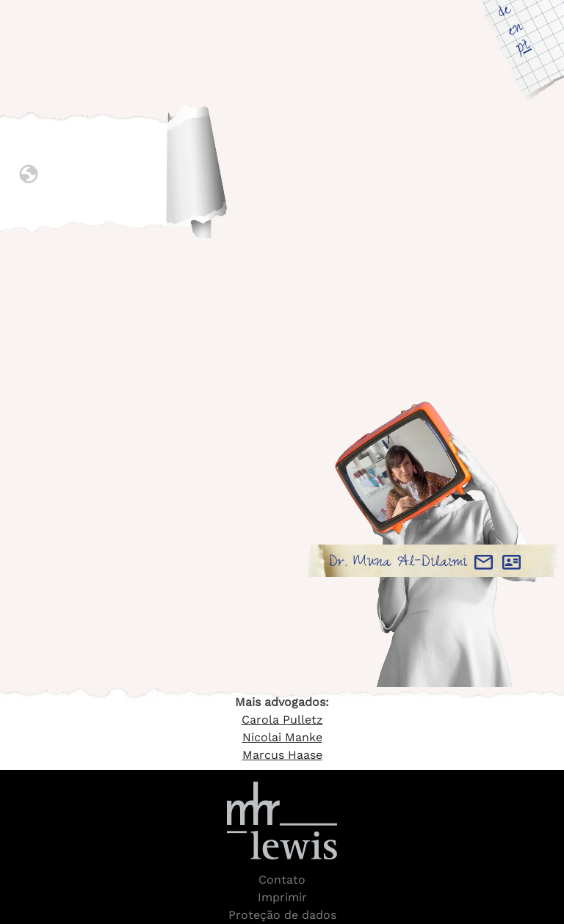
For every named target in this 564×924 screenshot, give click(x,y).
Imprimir (282, 897)
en (516, 30)
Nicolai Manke (282, 737)
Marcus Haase (282, 755)
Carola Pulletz (282, 720)
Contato (282, 880)
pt (524, 48)
